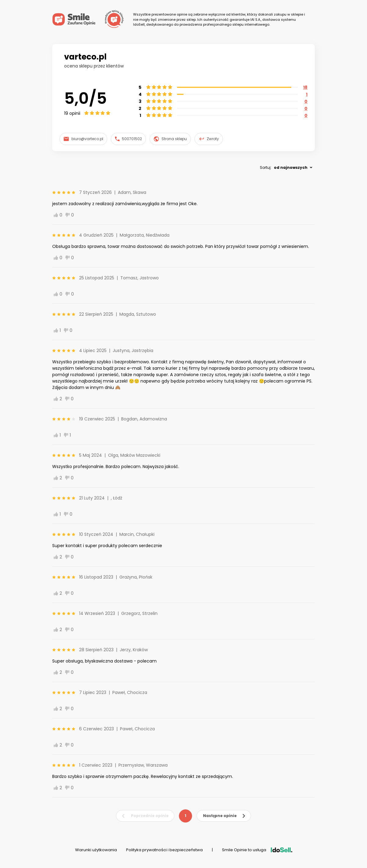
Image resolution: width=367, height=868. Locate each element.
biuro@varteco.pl (83, 139)
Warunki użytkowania (96, 850)
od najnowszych (291, 167)
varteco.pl (85, 57)
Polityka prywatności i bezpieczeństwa (164, 850)
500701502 (129, 139)
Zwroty (209, 139)
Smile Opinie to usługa (257, 850)
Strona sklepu (170, 139)
